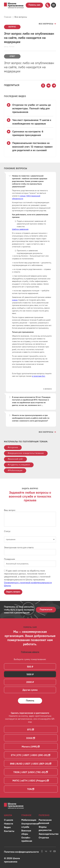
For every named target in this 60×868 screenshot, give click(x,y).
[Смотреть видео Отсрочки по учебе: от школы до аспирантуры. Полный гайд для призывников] (30, 109)
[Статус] (30, 539)
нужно (15, 300)
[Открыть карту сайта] (54, 5)
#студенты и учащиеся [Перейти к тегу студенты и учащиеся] (19, 465)
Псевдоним (9, 559)
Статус (7, 531)
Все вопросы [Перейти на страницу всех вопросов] (21, 17)
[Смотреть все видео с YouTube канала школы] (15, 96)
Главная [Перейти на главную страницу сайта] (8, 17)
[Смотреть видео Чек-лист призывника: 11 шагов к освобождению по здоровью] (30, 122)
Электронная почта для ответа (19, 547)
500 (29, 667)
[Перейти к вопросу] (48, 389)
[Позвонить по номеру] (48, 5)
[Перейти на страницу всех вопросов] (47, 24)
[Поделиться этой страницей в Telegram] (54, 86)
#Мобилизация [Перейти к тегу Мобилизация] (15, 470)
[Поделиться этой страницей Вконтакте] (49, 86)
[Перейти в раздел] (9, 820)
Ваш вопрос (10, 510)
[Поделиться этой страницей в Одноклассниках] (43, 86)
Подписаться (46, 609)
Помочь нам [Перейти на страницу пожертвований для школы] (34, 5)
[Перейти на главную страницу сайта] (14, 6)
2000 (29, 682)
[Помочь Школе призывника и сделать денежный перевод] (30, 701)
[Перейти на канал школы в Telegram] (50, 851)
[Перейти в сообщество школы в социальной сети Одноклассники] (42, 851)
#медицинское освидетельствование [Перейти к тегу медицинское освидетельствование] (26, 453)
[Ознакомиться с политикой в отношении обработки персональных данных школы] (21, 852)
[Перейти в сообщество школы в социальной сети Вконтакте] (46, 851)
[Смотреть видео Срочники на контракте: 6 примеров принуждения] (30, 133)
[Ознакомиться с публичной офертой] (30, 652)
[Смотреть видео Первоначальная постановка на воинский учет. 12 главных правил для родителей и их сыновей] (30, 147)
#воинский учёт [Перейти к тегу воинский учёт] (15, 459)
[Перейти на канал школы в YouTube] (55, 851)
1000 (29, 674)
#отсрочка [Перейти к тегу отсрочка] (13, 447)
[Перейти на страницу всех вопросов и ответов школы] (47, 432)
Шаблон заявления (20, 229)
